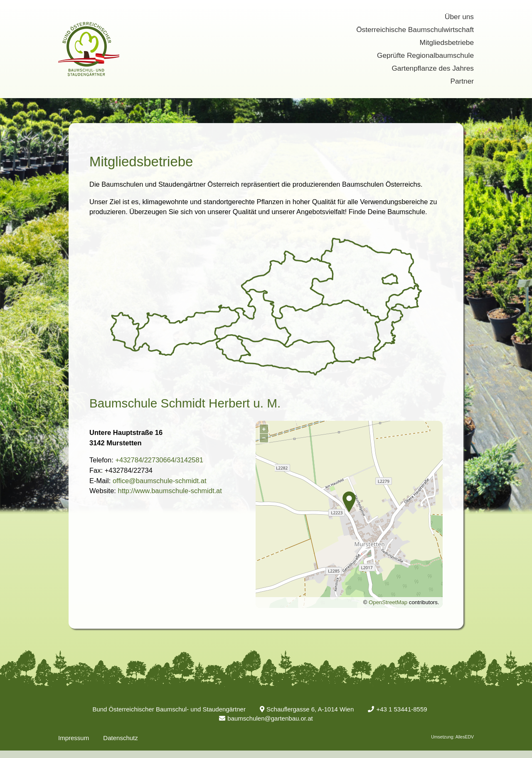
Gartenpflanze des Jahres (433, 68)
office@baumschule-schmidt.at (160, 481)
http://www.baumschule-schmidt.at (170, 491)
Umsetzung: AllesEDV (452, 737)
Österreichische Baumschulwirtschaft (415, 30)
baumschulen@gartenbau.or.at (266, 718)
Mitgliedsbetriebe (447, 42)
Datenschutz (120, 738)
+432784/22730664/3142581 (159, 460)
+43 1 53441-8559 (397, 709)
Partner (462, 81)
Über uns (459, 17)
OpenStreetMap (388, 602)
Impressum (74, 738)
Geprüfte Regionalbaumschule (425, 55)
